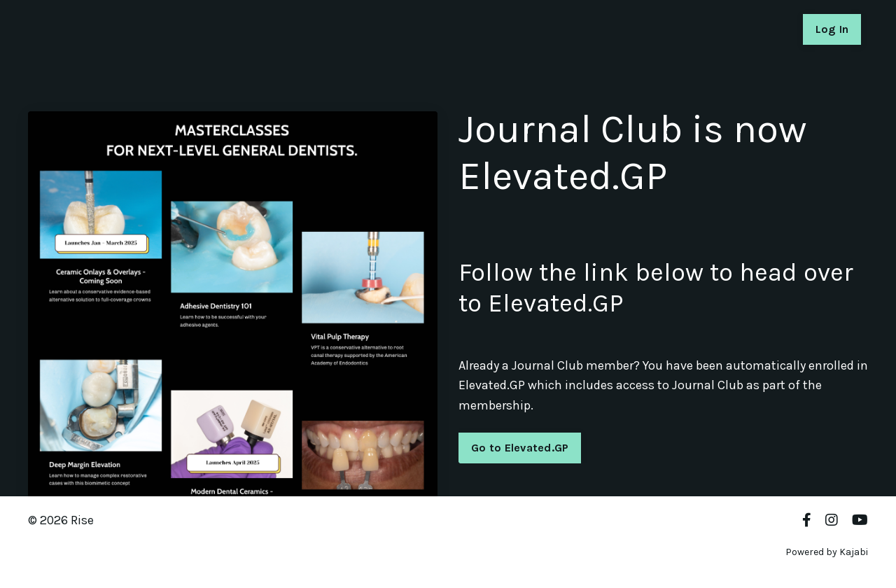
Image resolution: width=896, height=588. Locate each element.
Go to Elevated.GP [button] (481, 448)
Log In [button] (832, 29)
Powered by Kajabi (827, 552)
